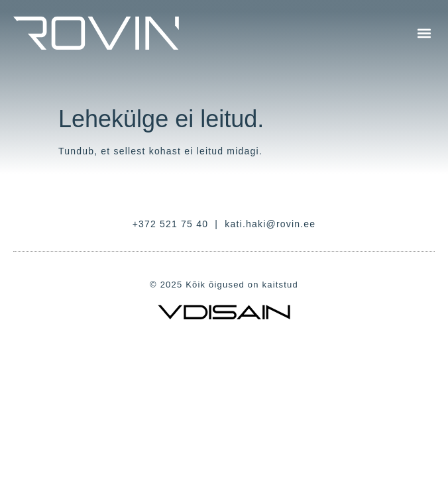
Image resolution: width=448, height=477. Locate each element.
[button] (424, 33)
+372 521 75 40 (171, 224)
